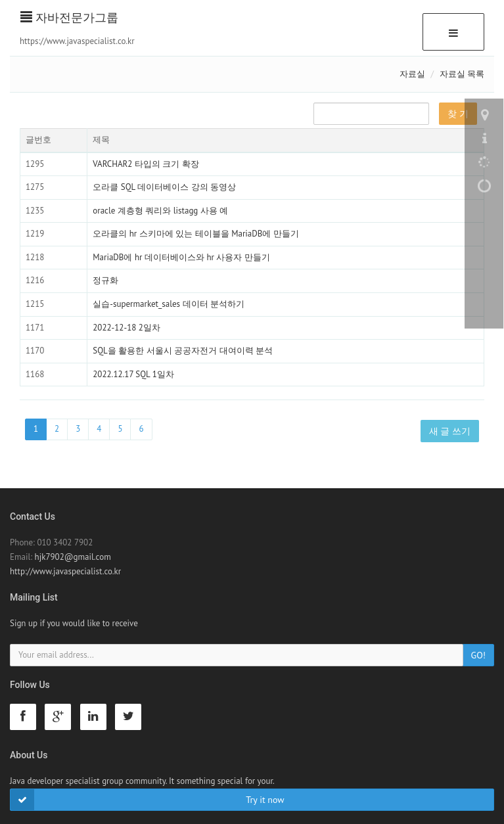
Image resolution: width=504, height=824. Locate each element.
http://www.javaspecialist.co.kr (65, 571)
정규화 (105, 280)
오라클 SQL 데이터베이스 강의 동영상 (164, 187)
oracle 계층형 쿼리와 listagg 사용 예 (160, 211)
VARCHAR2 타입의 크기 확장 (146, 164)
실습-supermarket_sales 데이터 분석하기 (169, 304)
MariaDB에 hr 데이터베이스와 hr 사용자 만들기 (181, 257)
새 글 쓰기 (450, 431)
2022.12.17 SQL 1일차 (133, 374)
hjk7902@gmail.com (73, 557)
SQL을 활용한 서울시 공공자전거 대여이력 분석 (183, 351)
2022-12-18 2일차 (126, 328)
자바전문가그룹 (69, 17)
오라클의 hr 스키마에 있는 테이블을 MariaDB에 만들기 (196, 234)
